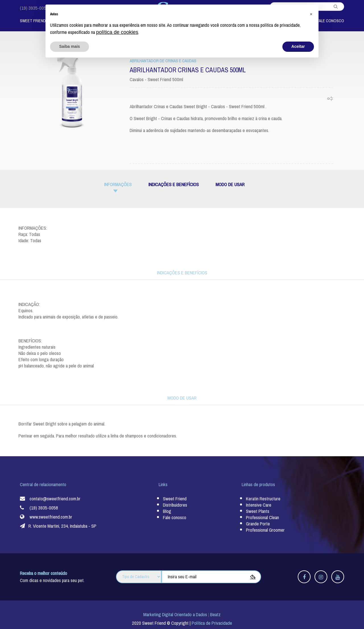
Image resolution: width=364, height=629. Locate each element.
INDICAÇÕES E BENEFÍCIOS (174, 185)
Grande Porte (258, 524)
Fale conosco (175, 518)
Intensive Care (259, 505)
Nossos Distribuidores (259, 21)
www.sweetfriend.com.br (51, 517)
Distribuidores (175, 505)
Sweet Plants (258, 511)
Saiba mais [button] (70, 613)
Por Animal (125, 21)
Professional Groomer (265, 530)
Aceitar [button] (298, 613)
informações (118, 185)
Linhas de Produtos (80, 21)
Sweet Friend (33, 21)
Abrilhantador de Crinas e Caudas (163, 61)
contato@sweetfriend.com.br (82, 8)
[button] (311, 581)
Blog (300, 21)
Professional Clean (262, 518)
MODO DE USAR (230, 185)
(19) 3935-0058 (34, 8)
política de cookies (117, 599)
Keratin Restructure (263, 499)
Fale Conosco (331, 21)
